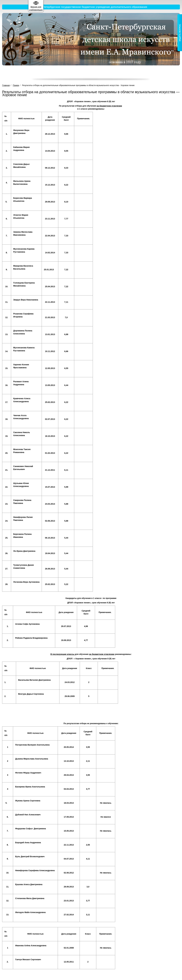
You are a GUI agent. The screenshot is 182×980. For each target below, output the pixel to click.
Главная (33, 73)
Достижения (115, 73)
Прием (101, 73)
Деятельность (85, 73)
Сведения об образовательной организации (57, 73)
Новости (148, 73)
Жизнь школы (133, 73)
